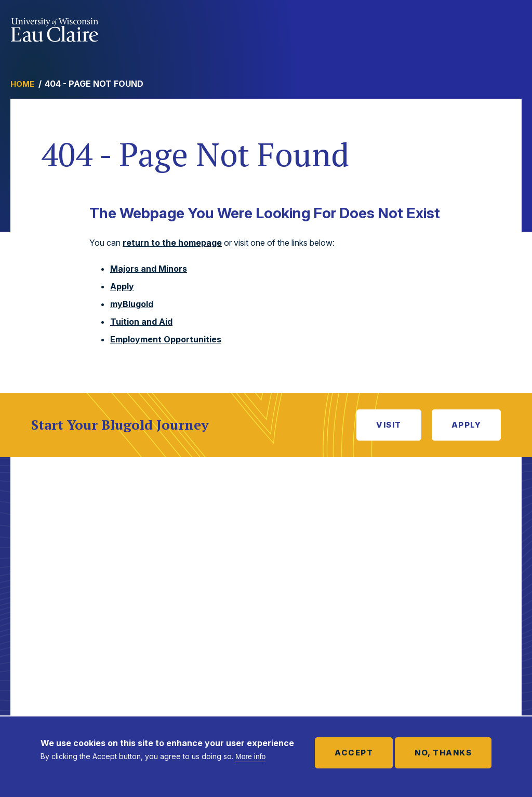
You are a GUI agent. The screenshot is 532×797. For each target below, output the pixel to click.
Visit (389, 425)
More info (250, 756)
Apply (122, 286)
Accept (354, 753)
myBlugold (132, 304)
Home (22, 84)
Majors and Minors (149, 269)
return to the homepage (172, 243)
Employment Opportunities (166, 339)
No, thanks (443, 753)
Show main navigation (511, 28)
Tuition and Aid (141, 322)
